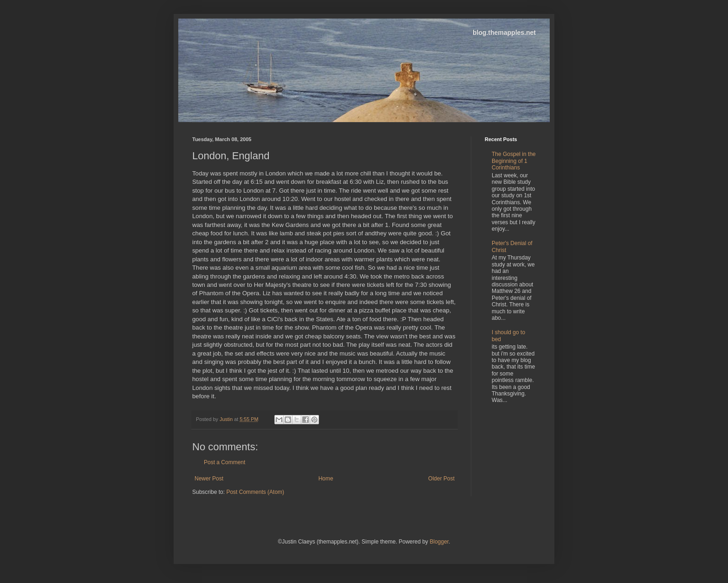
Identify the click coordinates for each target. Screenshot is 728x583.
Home (326, 479)
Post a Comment (224, 462)
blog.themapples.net (504, 32)
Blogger (439, 542)
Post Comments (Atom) (255, 492)
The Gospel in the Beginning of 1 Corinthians (514, 161)
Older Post (441, 479)
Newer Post (209, 479)
